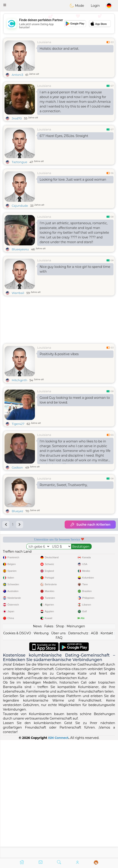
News (37, 744)
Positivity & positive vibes (59, 354)
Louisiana (44, 42)
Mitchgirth (19, 380)
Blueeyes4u (20, 249)
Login (95, 6)
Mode (77, 6)
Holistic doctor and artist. (59, 49)
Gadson (17, 467)
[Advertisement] (59, 24)
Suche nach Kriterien (90, 525)
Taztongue (19, 162)
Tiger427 (18, 424)
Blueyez (17, 511)
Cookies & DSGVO (17, 751)
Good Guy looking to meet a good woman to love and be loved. (75, 400)
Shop (60, 744)
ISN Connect (58, 855)
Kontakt (107, 751)
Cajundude (20, 206)
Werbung (41, 751)
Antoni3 (17, 75)
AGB (94, 751)
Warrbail (18, 293)
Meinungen (76, 744)
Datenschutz (78, 751)
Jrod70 (17, 118)
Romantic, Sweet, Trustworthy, (64, 485)
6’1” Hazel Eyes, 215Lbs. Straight (64, 136)
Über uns (58, 751)
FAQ (59, 755)
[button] (5, 5)
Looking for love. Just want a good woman (73, 179)
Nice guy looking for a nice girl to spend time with (75, 269)
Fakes (49, 744)
